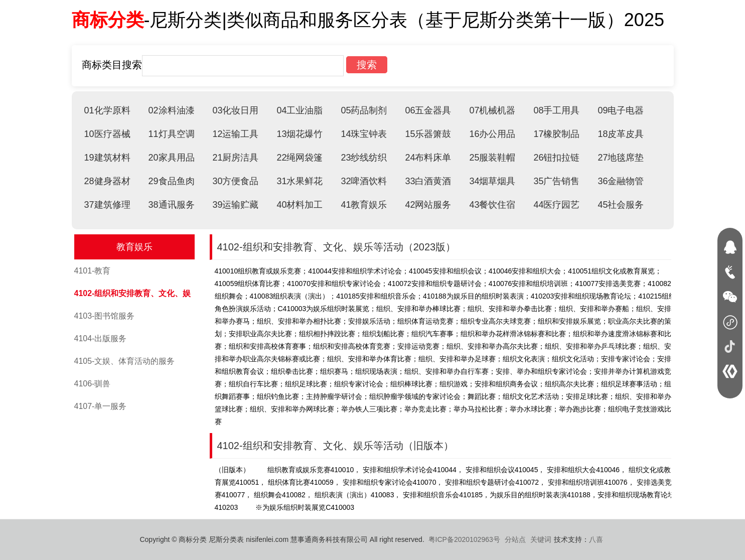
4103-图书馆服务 (105, 316)
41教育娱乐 (364, 205)
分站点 (515, 539)
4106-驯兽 (93, 384)
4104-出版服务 (101, 338)
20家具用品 (171, 158)
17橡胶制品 (556, 134)
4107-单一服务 (101, 406)
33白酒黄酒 (428, 181)
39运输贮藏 (235, 205)
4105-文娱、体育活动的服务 (125, 361)
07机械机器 (492, 110)
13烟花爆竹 (300, 134)
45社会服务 (621, 205)
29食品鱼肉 (171, 181)
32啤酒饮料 (364, 181)
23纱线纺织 (364, 158)
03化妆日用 (235, 110)
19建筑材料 (107, 158)
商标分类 (108, 20)
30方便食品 (235, 181)
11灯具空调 (171, 134)
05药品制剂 (364, 110)
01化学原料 (107, 110)
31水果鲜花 (300, 181)
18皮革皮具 (621, 134)
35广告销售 (556, 181)
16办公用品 (492, 134)
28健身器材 (107, 181)
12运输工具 (235, 134)
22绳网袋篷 (300, 158)
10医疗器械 (107, 134)
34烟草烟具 (492, 181)
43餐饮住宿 (492, 205)
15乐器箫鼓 (428, 134)
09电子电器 (621, 110)
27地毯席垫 (621, 158)
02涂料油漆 (171, 110)
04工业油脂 (300, 110)
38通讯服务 (171, 205)
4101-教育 (93, 271)
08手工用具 (556, 110)
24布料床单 (428, 158)
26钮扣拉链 (556, 158)
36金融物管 (621, 181)
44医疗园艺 (556, 205)
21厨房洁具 (235, 158)
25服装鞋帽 (492, 158)
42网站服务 (428, 205)
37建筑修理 (107, 205)
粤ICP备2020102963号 (464, 539)
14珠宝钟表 (364, 134)
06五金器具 (428, 110)
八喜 (596, 539)
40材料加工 (300, 205)
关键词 (541, 539)
